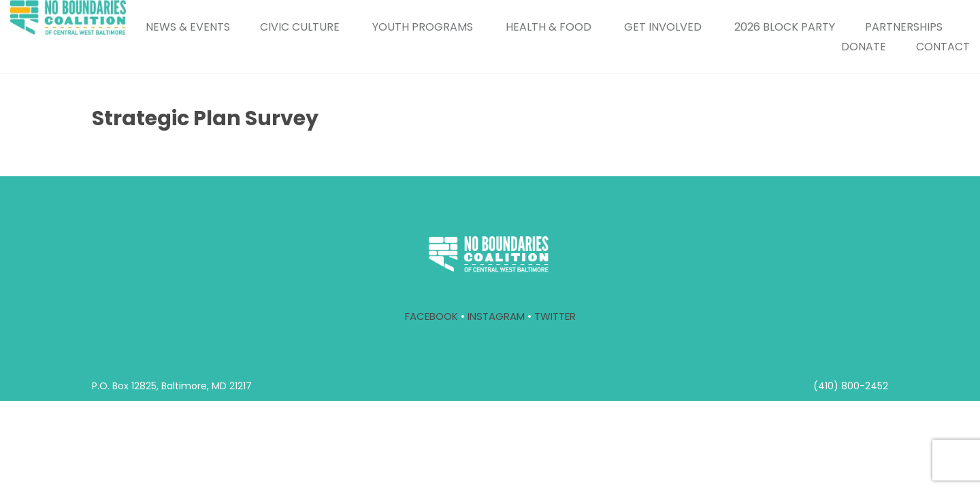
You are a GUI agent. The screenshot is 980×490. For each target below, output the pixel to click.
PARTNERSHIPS (904, 27)
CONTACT (943, 47)
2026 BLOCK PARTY (785, 27)
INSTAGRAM (496, 316)
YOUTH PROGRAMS (423, 27)
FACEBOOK (431, 316)
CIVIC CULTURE (300, 27)
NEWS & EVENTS (188, 27)
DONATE (864, 47)
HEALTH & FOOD (549, 27)
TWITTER (555, 316)
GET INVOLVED (663, 27)
